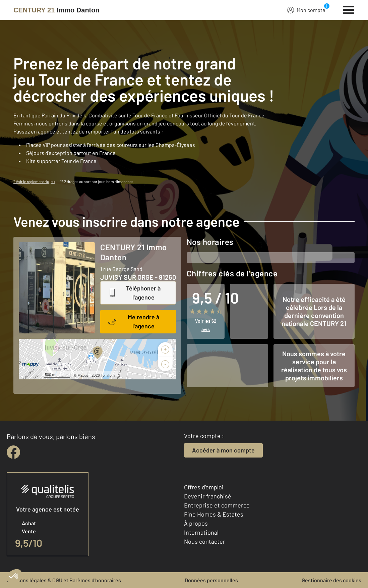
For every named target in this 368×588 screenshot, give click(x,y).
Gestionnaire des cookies (331, 580)
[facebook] (13, 452)
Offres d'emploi (204, 487)
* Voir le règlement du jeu (34, 181)
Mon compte (306, 10)
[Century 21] (56, 10)
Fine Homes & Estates (214, 514)
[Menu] (349, 9)
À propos (196, 523)
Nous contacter (205, 541)
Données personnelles (211, 580)
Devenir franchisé (208, 496)
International (201, 532)
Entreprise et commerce (217, 505)
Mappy (83, 375)
